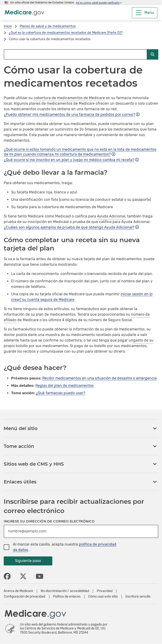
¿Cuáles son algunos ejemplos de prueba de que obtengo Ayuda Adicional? (71, 227)
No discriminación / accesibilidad (65, 591)
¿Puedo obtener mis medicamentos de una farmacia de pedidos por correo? (72, 114)
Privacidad (105, 591)
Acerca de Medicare (18, 591)
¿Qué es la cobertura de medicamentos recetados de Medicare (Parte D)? (66, 33)
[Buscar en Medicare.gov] (75, 54)
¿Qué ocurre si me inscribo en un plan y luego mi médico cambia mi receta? (71, 160)
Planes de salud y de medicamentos (48, 26)
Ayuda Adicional (111, 216)
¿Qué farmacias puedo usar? (61, 393)
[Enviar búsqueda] (153, 54)
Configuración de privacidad (25, 597)
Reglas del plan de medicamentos (65, 386)
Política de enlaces (67, 597)
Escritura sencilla (138, 597)
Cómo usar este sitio (103, 597)
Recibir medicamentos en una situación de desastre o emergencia (100, 378)
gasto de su (143, 340)
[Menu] (145, 13)
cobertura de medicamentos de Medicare (69, 98)
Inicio (8, 26)
